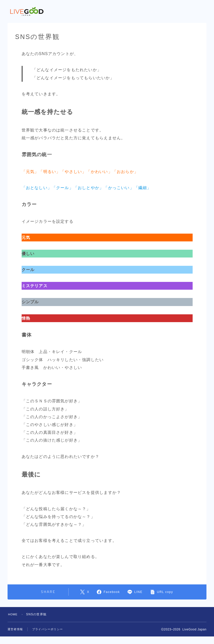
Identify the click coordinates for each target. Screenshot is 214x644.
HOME (13, 614)
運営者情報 (15, 629)
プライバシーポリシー (48, 629)
